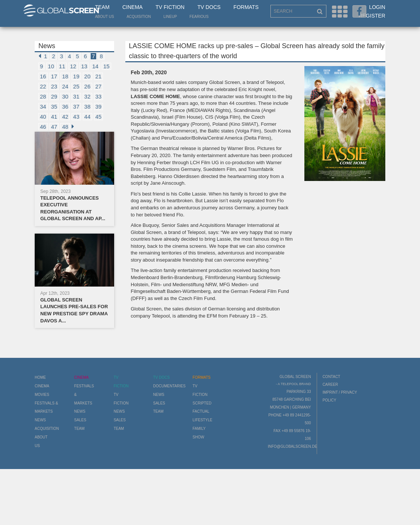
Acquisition (139, 17)
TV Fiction (170, 7)
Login (377, 7)
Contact (332, 377)
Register (372, 16)
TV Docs (209, 7)
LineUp (170, 17)
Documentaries (169, 386)
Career (330, 385)
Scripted (202, 403)
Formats (246, 7)
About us (105, 17)
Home (40, 377)
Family (199, 429)
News (40, 420)
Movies (42, 395)
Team (102, 7)
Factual (201, 411)
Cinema (132, 7)
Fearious (199, 17)
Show (198, 437)
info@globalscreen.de (292, 446)
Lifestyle (202, 420)
